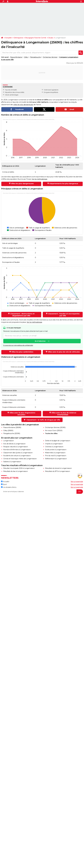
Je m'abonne (40, 341)
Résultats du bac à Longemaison (15, 471)
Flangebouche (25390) (12, 433)
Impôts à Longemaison (54, 444)
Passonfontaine (16, 57)
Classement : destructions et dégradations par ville (22, 315)
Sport (4, 484)
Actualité (8, 38)
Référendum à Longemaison (56, 459)
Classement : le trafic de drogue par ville (43, 420)
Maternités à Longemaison (55, 453)
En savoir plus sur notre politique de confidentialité (18, 345)
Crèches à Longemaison (54, 447)
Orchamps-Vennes (50, 57)
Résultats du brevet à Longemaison (58, 468)
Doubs (51, 38)
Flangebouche (35, 57)
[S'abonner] (42, 492)
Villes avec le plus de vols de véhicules (64, 352)
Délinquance (19, 38)
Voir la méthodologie (39, 179)
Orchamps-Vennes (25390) (55, 427)
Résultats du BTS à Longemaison (57, 471)
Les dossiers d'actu (9, 487)
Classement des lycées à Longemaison (18, 453)
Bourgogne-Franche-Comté (36, 38)
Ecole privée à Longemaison (56, 450)
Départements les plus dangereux (64, 184)
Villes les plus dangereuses (22, 184)
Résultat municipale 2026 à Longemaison (19, 468)
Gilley (26, 57)
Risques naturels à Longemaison (16, 447)
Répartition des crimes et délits (14, 92)
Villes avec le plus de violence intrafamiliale (64, 414)
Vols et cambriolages (12, 95)
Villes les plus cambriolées (22, 352)
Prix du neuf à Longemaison (56, 456)
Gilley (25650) (8, 431)
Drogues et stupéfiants (51, 92)
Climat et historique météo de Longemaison (20, 459)
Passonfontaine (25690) (12, 427)
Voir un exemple (77, 482)
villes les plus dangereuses (23, 105)
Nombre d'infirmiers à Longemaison (17, 450)
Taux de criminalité (11, 90)
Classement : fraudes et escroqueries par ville (64, 315)
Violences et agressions (51, 90)
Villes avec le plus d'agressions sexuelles (22, 414)
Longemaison (9, 441)
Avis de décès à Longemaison (14, 444)
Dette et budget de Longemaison (58, 441)
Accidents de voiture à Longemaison (17, 456)
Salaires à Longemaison (12, 462)
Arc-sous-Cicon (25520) (54, 431)
